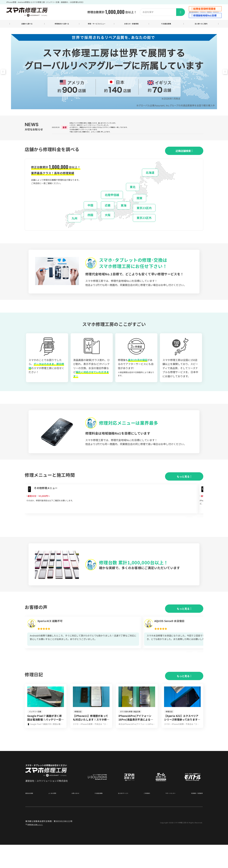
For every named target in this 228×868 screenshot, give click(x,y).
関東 (140, 205)
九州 (74, 225)
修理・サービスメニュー (97, 24)
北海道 (150, 179)
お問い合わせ (75, 816)
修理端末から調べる (62, 24)
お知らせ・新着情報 (131, 24)
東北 (133, 194)
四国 (90, 222)
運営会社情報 (31, 816)
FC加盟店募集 (166, 24)
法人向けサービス (121, 816)
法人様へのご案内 (201, 24)
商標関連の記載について (39, 847)
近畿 (108, 212)
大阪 (108, 222)
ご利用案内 (144, 816)
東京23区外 (144, 225)
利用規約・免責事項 (194, 816)
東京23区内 (144, 215)
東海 (124, 212)
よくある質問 (53, 816)
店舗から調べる (27, 24)
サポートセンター (167, 816)
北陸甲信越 (112, 202)
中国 (90, 212)
